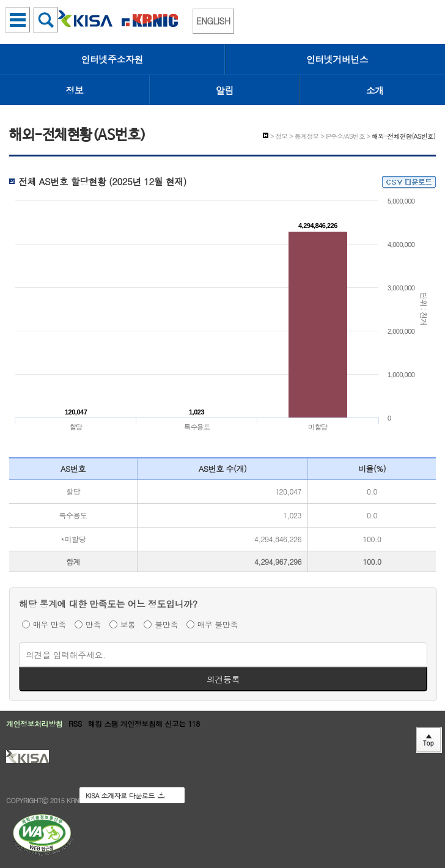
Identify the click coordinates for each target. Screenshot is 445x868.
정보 (75, 90)
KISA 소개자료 (125, 796)
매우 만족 (50, 624)
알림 (225, 90)
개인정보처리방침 (34, 723)
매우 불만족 (218, 624)
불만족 (166, 624)
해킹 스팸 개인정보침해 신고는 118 (144, 723)
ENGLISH (213, 21)
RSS (75, 723)
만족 (93, 624)
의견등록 (223, 679)
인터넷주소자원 (112, 59)
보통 (128, 624)
